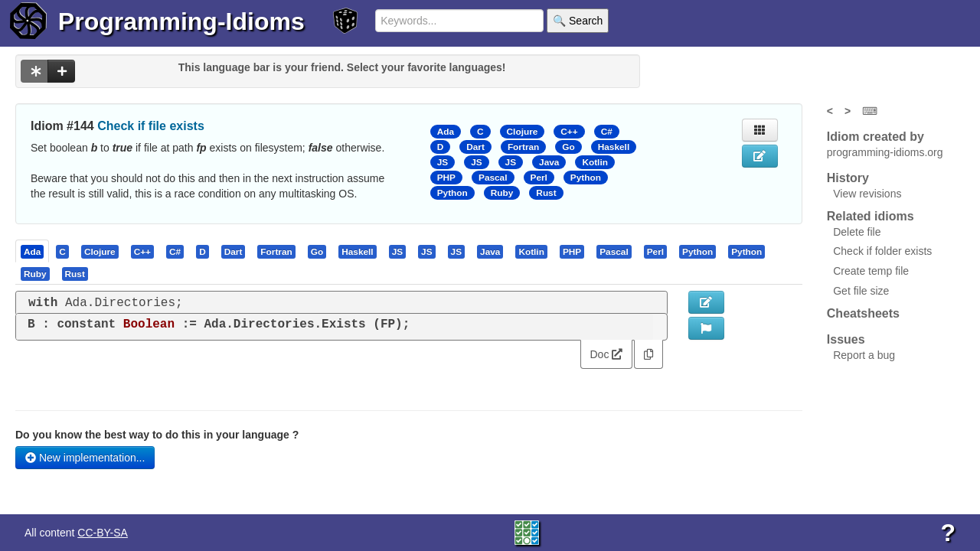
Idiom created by (875, 137)
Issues (846, 339)
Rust (546, 193)
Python (586, 178)
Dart (475, 147)
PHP (446, 178)
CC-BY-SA (103, 533)
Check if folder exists (882, 251)
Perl (539, 178)
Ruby (502, 193)
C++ (569, 132)
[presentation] (32, 251)
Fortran (523, 147)
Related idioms (871, 216)
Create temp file (871, 271)
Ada (446, 132)
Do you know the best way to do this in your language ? (157, 435)
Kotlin (595, 162)
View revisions (867, 194)
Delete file (857, 232)
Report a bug (864, 355)
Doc (607, 354)
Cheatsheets (863, 313)
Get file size (861, 291)
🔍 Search (578, 21)
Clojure (523, 132)
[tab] (33, 251)
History (848, 178)
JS (443, 162)
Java (549, 162)
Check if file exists (151, 126)
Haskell (614, 147)
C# (607, 132)
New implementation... (85, 458)
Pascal (493, 178)
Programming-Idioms (181, 21)
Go (568, 147)
